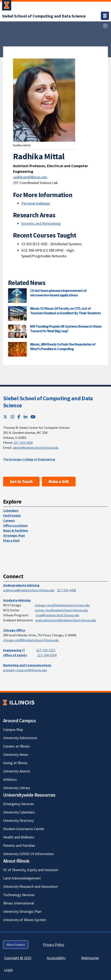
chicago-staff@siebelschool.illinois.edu (31, 640)
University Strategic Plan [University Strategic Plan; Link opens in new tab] (22, 911)
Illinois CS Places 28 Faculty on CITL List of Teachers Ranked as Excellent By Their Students (65, 311)
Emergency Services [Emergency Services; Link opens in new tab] (19, 804)
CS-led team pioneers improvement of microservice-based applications (58, 293)
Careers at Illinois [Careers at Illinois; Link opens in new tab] (16, 746)
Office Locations (15, 525)
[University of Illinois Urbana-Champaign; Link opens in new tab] (7, 6)
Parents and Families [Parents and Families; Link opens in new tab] (19, 845)
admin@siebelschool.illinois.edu (36, 448)
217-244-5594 (47, 655)
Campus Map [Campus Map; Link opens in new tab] (13, 729)
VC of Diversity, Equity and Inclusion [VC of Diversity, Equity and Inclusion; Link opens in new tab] (31, 870)
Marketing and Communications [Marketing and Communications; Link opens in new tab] (27, 665)
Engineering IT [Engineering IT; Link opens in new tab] (14, 650)
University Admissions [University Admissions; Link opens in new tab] (20, 738)
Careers (9, 520)
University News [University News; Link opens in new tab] (16, 754)
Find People (12, 515)
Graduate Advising (17, 600)
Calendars (11, 510)
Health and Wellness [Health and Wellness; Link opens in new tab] (19, 837)
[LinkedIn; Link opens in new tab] (25, 417)
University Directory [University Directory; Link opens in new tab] (18, 820)
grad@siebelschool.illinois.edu (57, 615)
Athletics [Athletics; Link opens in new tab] (10, 779)
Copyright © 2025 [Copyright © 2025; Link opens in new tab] (18, 958)
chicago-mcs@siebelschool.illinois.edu (62, 605)
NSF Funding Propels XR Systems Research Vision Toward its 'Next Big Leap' (66, 329)
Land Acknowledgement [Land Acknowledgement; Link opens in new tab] (22, 878)
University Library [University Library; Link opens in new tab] (17, 788)
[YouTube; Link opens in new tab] (33, 417)
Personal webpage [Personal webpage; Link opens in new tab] (36, 203)
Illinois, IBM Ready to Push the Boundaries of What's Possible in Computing (63, 346)
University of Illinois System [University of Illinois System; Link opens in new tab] (25, 920)
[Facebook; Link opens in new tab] (19, 417)
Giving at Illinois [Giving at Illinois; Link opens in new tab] (15, 763)
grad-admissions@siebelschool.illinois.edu (66, 620)
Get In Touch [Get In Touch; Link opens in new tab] (21, 481)
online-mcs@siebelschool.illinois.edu (61, 610)
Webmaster (90, 958)
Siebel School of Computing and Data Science (48, 402)
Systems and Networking (41, 223)
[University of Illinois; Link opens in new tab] (19, 703)
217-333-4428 (66, 590)
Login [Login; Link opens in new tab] (8, 970)
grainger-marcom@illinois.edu (25, 670)
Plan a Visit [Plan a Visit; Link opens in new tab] (11, 540)
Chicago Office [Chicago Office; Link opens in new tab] (14, 630)
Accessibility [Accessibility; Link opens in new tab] (56, 958)
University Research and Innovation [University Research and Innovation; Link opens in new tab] (30, 886)
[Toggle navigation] (105, 16)
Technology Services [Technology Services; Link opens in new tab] (19, 895)
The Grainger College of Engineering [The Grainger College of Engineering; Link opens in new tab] (29, 459)
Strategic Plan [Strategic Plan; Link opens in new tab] (14, 535)
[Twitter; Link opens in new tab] (5, 417)
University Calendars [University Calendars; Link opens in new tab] (19, 812)
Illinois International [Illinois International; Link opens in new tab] (19, 903)
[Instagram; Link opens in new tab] (12, 417)
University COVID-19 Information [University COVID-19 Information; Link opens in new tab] (28, 854)
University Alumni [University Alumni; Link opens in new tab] (17, 771)
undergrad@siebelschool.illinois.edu (29, 590)
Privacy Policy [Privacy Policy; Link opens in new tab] (54, 945)
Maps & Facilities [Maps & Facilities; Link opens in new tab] (16, 530)
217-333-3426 (23, 443)
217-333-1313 (46, 650)
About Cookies (16, 945)
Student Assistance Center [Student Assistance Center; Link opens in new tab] (24, 829)
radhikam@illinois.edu (30, 177)
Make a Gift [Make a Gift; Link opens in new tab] (59, 481)
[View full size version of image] (105, 26)
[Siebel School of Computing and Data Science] (44, 16)
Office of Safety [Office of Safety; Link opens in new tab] (15, 655)
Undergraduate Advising (21, 585)
